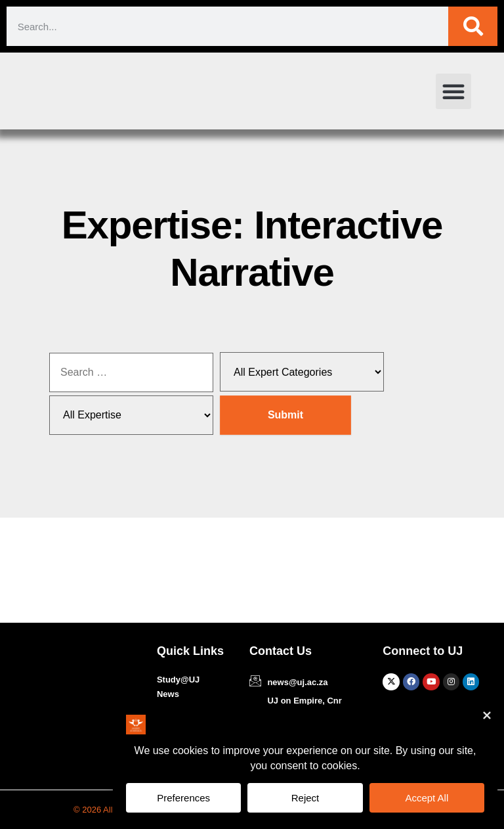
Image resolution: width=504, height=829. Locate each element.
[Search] (473, 26)
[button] (453, 91)
